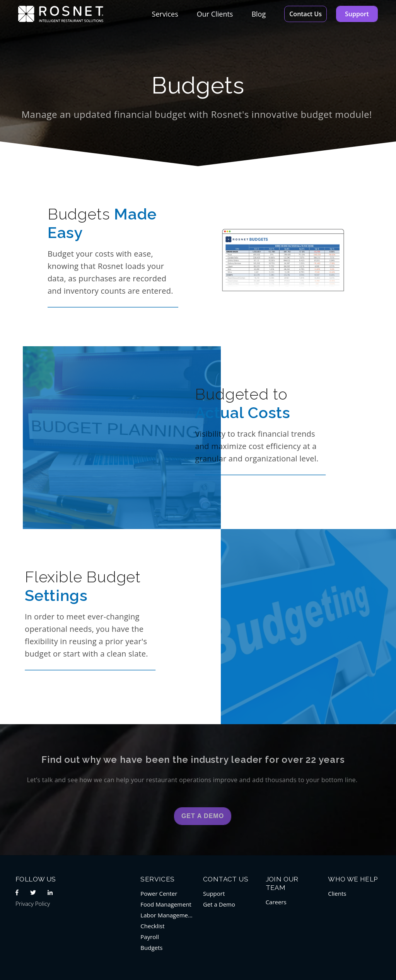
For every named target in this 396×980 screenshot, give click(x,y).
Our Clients (215, 14)
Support (357, 14)
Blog (259, 14)
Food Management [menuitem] (166, 904)
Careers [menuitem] (276, 902)
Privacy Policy (33, 903)
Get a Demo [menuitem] (219, 904)
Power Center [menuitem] (159, 893)
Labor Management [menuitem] (167, 915)
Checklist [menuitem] (152, 926)
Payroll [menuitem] (150, 937)
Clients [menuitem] (337, 893)
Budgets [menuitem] (151, 948)
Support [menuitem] (214, 893)
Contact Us (306, 14)
